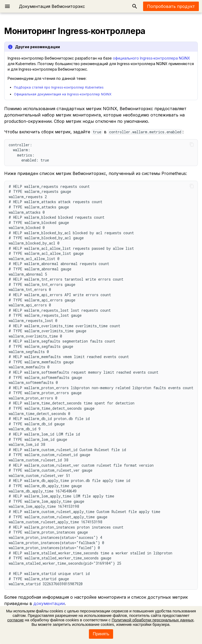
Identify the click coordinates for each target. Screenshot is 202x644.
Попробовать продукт (171, 6)
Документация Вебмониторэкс (52, 6)
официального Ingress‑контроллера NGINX (152, 58)
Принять (101, 634)
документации (49, 603)
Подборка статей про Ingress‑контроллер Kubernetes (59, 87)
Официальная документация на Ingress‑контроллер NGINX (63, 94)
